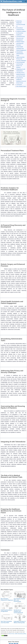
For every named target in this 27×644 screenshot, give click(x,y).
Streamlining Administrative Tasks (20, 54)
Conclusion (19, 85)
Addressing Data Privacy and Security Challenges (21, 59)
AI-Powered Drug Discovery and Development (20, 38)
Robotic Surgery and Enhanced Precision (20, 43)
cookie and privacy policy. (20, 634)
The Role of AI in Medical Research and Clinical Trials (21, 74)
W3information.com (11, 1)
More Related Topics (21, 86)
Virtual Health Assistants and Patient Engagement (21, 48)
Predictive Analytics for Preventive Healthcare (21, 33)
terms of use (11, 634)
